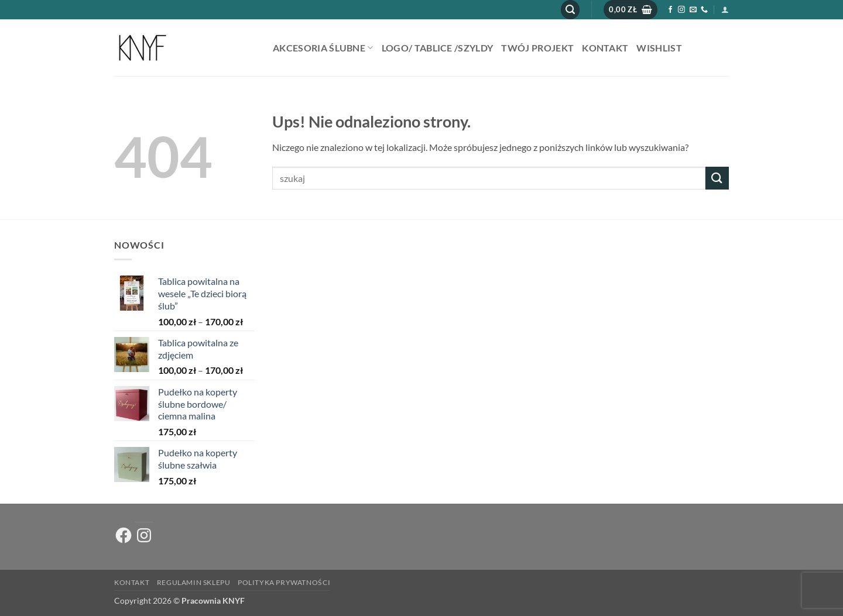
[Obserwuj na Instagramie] (681, 10)
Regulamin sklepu (194, 582)
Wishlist (659, 48)
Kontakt (605, 48)
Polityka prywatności (284, 582)
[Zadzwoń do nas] (704, 10)
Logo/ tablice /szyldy (438, 48)
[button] (570, 10)
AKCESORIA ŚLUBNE (323, 48)
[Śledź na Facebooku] (670, 10)
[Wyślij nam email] (693, 10)
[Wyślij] (717, 178)
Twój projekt (537, 48)
